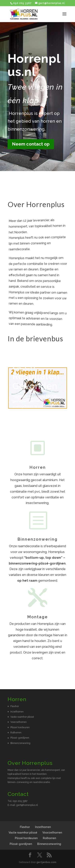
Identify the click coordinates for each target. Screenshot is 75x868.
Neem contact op (31, 144)
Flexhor (15, 706)
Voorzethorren (18, 722)
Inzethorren (17, 712)
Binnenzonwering (20, 743)
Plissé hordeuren (20, 727)
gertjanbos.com (46, 862)
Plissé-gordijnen (20, 738)
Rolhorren (16, 733)
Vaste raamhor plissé (22, 717)
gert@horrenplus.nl (27, 805)
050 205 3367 (22, 3)
